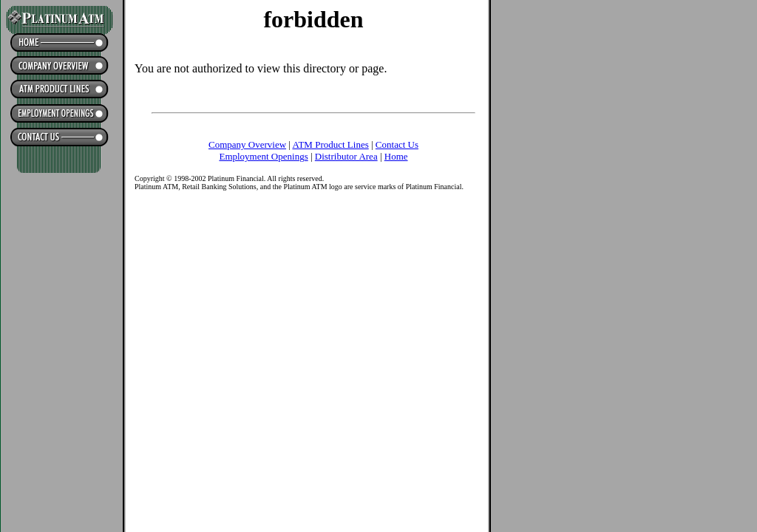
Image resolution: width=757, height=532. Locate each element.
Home (396, 156)
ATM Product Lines (330, 144)
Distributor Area (346, 156)
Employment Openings (263, 156)
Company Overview (247, 144)
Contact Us (397, 144)
